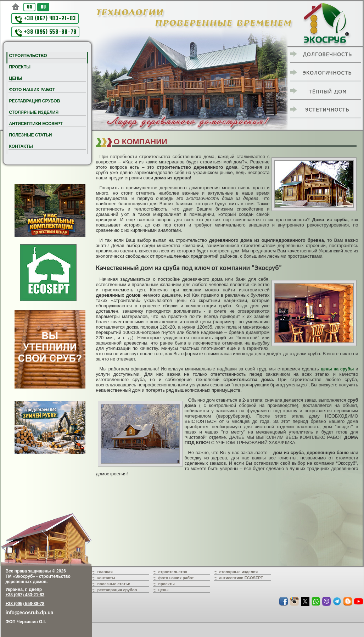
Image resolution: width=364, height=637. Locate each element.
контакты (107, 578)
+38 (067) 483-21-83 (45, 19)
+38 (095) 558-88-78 (46, 32)
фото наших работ (176, 578)
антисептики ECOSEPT (241, 578)
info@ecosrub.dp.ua (30, 613)
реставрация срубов (117, 590)
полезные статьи (114, 584)
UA (29, 7)
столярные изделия (239, 572)
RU (43, 7)
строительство (173, 572)
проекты (167, 584)
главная (105, 572)
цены (164, 590)
